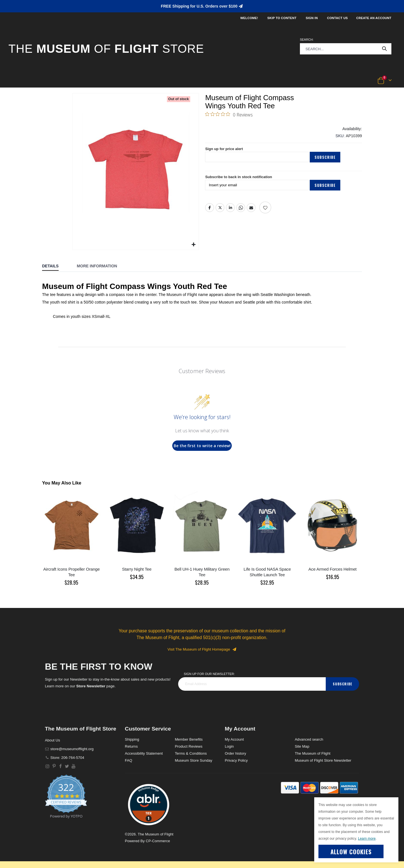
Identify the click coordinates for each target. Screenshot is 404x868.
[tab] (55, 267)
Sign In (312, 18)
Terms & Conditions (191, 753)
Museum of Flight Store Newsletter (323, 760)
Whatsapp (241, 213)
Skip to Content (282, 18)
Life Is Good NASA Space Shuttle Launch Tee (267, 572)
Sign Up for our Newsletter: (209, 674)
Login (229, 746)
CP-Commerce (158, 841)
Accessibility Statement (144, 753)
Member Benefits (189, 739)
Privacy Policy (236, 760)
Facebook (210, 213)
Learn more (367, 839)
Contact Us (338, 18)
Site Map (302, 746)
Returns (131, 746)
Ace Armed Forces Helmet (332, 569)
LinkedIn (231, 213)
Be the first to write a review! (202, 446)
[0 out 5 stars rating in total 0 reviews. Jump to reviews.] (229, 116)
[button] (27, 81)
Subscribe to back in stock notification (241, 182)
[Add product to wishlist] (266, 213)
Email (251, 213)
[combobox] (346, 49)
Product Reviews (189, 746)
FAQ (128, 760)
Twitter (220, 213)
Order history (235, 753)
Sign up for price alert (225, 153)
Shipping (132, 739)
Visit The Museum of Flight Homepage (202, 649)
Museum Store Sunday (193, 760)
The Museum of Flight (313, 753)
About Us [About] (52, 740)
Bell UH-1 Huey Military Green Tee (202, 572)
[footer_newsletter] (252, 684)
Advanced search (309, 739)
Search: (307, 40)
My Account (234, 739)
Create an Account (374, 18)
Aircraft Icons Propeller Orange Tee (71, 572)
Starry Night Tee (137, 569)
